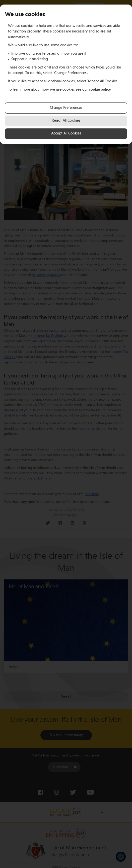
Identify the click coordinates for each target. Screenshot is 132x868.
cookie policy (100, 90)
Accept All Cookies (66, 134)
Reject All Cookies (66, 121)
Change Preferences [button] (66, 108)
